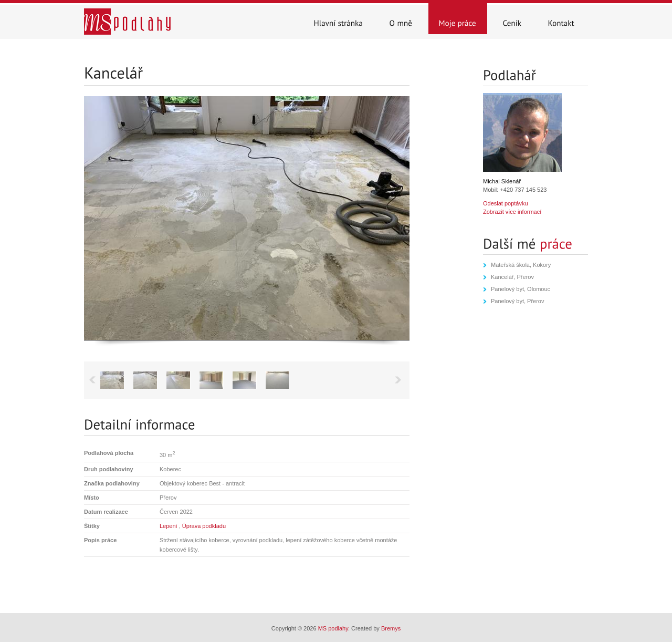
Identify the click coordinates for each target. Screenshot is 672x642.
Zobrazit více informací (512, 212)
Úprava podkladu (204, 526)
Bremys (391, 628)
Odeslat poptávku (506, 203)
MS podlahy (333, 628)
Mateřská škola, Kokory (521, 265)
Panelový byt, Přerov (518, 301)
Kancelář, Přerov (512, 277)
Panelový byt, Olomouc (521, 289)
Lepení (169, 526)
